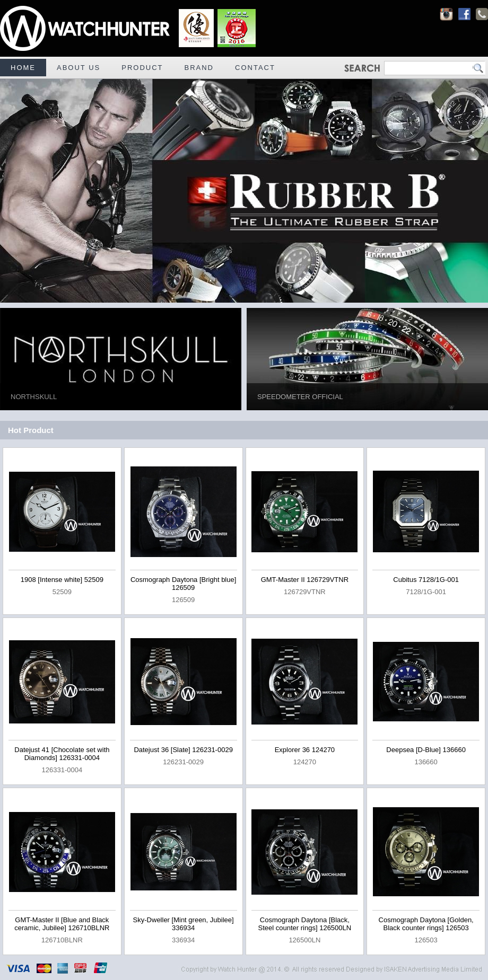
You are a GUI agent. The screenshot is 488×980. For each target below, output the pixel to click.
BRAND (199, 68)
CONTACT (255, 68)
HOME (23, 68)
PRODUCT (142, 68)
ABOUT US (79, 68)
